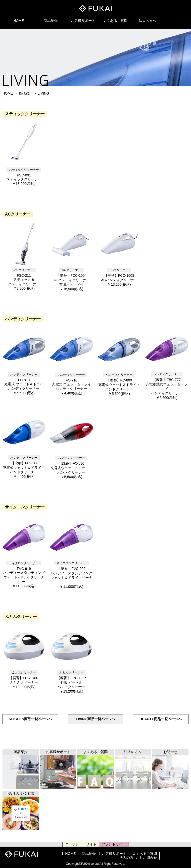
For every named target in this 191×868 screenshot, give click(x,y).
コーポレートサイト (81, 844)
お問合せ (150, 858)
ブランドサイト (114, 844)
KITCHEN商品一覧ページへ (30, 719)
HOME (19, 21)
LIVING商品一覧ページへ (96, 719)
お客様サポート (83, 21)
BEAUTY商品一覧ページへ (161, 719)
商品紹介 (51, 21)
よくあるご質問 (115, 21)
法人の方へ (147, 21)
